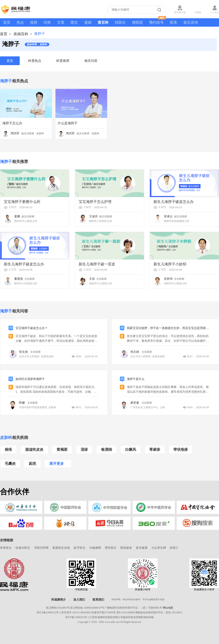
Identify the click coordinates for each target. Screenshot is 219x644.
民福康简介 (59, 600)
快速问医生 (23, 548)
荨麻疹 (155, 449)
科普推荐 (63, 61)
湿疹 (84, 449)
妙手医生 (80, 548)
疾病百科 (21, 34)
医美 (174, 22)
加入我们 (79, 600)
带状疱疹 (181, 449)
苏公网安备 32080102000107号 (87, 608)
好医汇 (174, 548)
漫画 (88, 22)
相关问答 (91, 61)
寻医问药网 (41, 548)
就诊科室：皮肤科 (37, 44)
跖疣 (32, 464)
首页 (7, 22)
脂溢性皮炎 (34, 449)
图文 (74, 22)
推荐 (34, 22)
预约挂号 (157, 21)
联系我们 (98, 600)
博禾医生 (111, 548)
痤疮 (8, 449)
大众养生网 (159, 548)
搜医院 (137, 22)
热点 (20, 22)
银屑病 (107, 449)
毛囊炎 (10, 464)
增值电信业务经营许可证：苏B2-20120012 (159, 613)
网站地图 (168, 608)
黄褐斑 (62, 449)
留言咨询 (191, 22)
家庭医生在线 (61, 548)
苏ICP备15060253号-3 (49, 613)
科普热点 (35, 61)
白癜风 (131, 449)
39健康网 (95, 548)
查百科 (103, 22)
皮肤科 (6, 438)
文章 (61, 22)
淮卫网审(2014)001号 (58, 608)
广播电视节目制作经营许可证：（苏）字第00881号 (133, 608)
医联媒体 (126, 548)
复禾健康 (142, 548)
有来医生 (6, 548)
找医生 (120, 22)
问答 (47, 22)
